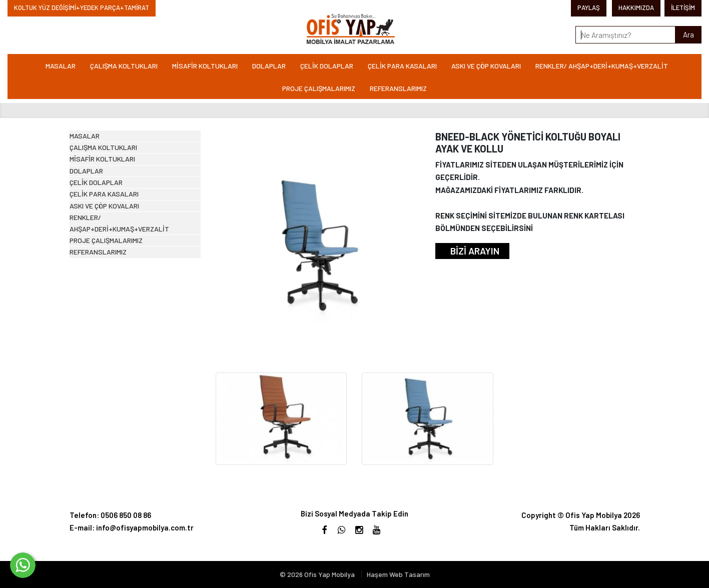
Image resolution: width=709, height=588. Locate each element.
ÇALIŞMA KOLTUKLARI (124, 66)
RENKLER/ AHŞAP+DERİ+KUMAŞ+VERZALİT (602, 66)
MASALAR (61, 66)
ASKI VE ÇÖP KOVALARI (486, 66)
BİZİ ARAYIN (475, 251)
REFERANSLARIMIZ (398, 88)
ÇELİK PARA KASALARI (402, 66)
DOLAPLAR (269, 66)
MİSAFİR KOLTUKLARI (205, 66)
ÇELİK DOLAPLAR (327, 66)
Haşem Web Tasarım (398, 574)
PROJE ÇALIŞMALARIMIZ (319, 88)
